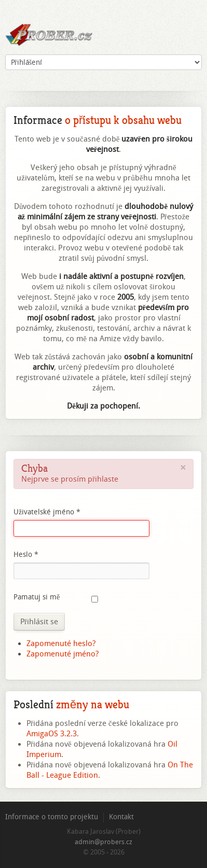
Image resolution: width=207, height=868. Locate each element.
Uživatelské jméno (47, 512)
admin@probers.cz (103, 842)
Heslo (26, 555)
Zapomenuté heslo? (61, 643)
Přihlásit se (39, 622)
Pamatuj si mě (37, 597)
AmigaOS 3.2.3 (52, 734)
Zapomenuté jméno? (63, 654)
